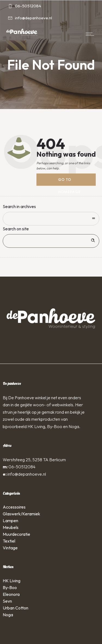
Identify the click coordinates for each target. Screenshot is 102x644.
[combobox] (51, 219)
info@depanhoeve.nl (27, 474)
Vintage (10, 548)
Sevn (7, 601)
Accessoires (14, 507)
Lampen (10, 521)
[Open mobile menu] (91, 34)
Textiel (9, 541)
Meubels (11, 527)
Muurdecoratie (16, 534)
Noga (8, 615)
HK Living (12, 581)
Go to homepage (69, 181)
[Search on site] (51, 241)
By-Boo (10, 587)
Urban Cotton (16, 608)
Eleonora (11, 594)
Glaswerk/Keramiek (21, 514)
